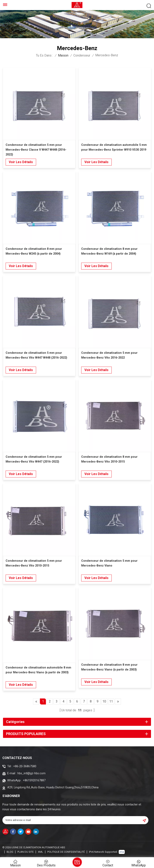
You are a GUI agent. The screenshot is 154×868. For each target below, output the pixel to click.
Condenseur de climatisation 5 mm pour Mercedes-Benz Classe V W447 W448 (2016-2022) (36, 150)
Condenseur (82, 56)
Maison (63, 56)
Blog (10, 852)
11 (111, 701)
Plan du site (26, 852)
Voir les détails (21, 162)
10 (104, 701)
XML (41, 852)
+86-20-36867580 (25, 766)
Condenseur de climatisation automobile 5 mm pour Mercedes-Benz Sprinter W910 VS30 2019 (114, 147)
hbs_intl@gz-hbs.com (31, 773)
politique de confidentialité (66, 852)
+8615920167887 (34, 780)
